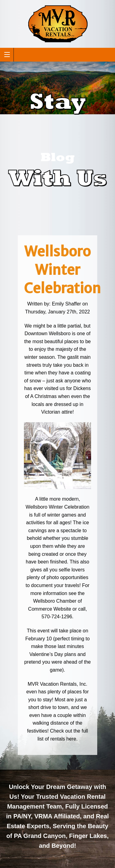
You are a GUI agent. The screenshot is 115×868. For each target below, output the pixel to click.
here (71, 739)
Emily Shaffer (66, 304)
